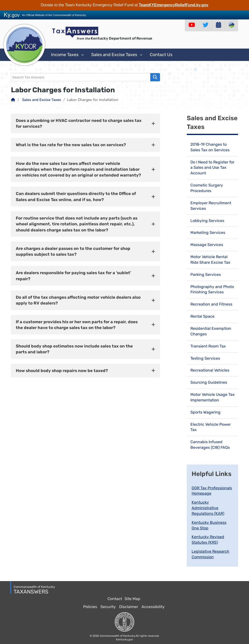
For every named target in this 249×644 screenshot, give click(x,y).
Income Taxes (67, 55)
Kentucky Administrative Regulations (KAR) (208, 508)
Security (108, 607)
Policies (90, 607)
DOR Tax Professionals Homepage (212, 491)
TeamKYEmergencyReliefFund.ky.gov (174, 5)
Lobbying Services (207, 221)
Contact (115, 599)
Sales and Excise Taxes (117, 55)
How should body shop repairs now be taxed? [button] (62, 371)
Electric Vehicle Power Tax (211, 427)
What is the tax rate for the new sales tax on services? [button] (71, 145)
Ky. (12, 15)
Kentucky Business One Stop (209, 525)
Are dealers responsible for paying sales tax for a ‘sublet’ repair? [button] (73, 276)
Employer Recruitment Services (211, 206)
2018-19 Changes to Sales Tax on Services (210, 147)
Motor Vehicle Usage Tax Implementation (213, 397)
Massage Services (207, 245)
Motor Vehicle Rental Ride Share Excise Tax (210, 260)
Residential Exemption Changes (211, 331)
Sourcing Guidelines (209, 382)
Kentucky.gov (124, 640)
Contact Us (161, 55)
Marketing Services (208, 233)
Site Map (132, 599)
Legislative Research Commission (210, 554)
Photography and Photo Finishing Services (212, 289)
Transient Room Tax (208, 346)
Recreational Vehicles (210, 370)
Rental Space (202, 316)
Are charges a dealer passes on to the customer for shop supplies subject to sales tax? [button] (73, 251)
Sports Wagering (205, 412)
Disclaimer (129, 607)
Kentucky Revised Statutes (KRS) (208, 540)
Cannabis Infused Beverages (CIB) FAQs (210, 445)
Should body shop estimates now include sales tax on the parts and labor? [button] (74, 349)
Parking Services (206, 275)
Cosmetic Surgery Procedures (207, 188)
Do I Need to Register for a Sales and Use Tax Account (212, 168)
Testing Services (205, 358)
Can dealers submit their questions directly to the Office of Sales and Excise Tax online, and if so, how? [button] (76, 196)
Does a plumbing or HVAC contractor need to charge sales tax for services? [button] (79, 123)
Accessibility (153, 607)
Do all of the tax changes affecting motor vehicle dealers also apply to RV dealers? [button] (78, 300)
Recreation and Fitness (211, 304)
